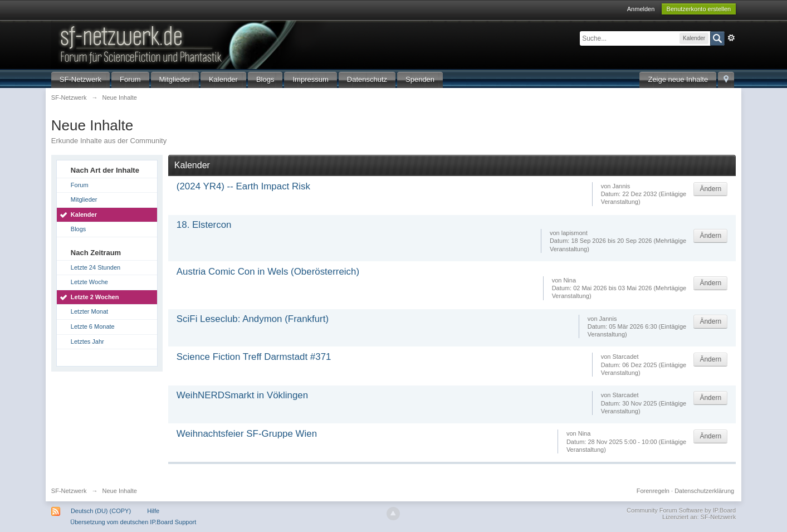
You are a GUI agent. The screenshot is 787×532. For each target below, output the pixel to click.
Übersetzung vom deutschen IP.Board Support (133, 522)
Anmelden (641, 9)
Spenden (420, 79)
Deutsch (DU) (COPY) (101, 511)
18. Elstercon (204, 225)
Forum (130, 79)
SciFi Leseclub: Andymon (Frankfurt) (253, 319)
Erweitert (731, 38)
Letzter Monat (89, 311)
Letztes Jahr (87, 341)
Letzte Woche (89, 282)
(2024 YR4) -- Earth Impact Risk (243, 186)
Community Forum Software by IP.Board (681, 510)
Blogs (265, 79)
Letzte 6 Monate (93, 326)
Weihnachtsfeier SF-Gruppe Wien (247, 434)
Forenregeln (653, 491)
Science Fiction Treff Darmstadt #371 (254, 357)
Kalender (223, 79)
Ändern (710, 189)
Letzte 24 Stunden (96, 267)
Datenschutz (367, 79)
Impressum (310, 79)
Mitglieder (175, 79)
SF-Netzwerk (80, 79)
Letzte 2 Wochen (95, 297)
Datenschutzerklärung (704, 491)
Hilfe (153, 511)
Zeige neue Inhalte (678, 79)
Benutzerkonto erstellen (699, 9)
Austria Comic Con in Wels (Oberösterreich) (268, 272)
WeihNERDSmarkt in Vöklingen (242, 395)
